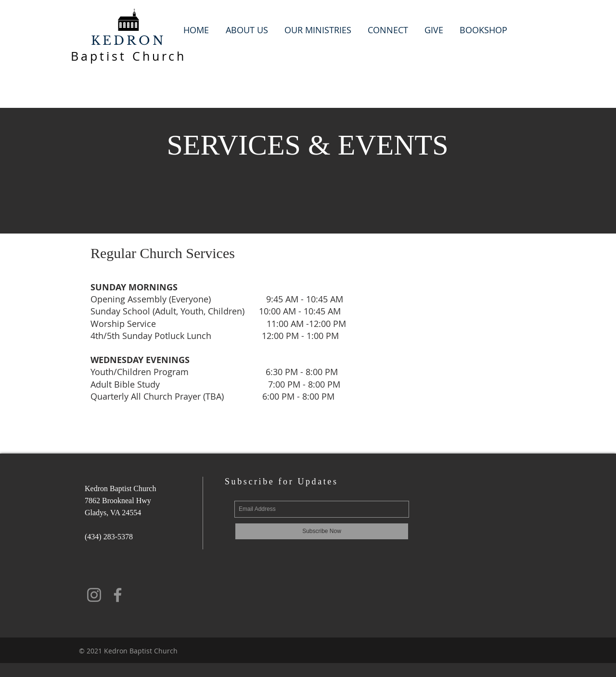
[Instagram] (94, 595)
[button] (247, 30)
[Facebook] (118, 595)
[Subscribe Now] (322, 531)
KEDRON (128, 41)
